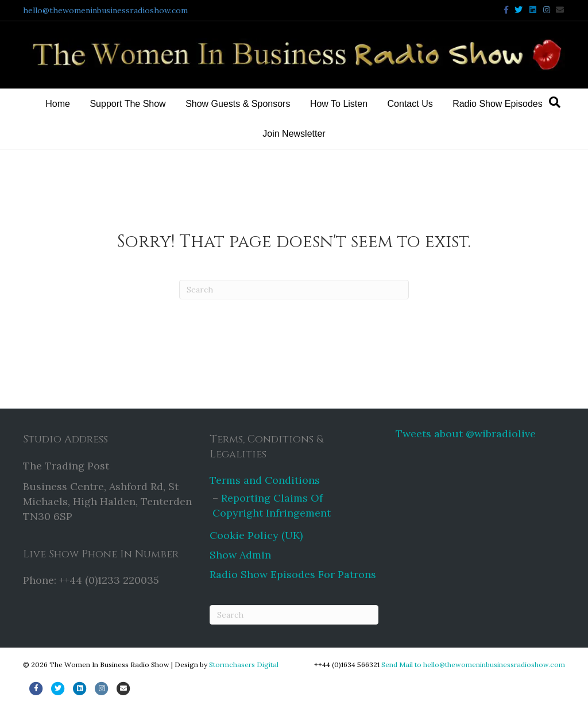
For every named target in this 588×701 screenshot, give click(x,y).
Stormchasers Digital (244, 665)
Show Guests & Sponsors (238, 104)
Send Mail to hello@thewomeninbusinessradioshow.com (473, 665)
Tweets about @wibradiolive (466, 434)
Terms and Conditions (265, 480)
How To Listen (339, 104)
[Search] (555, 102)
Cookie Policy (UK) (256, 535)
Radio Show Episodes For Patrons (293, 574)
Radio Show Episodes (498, 104)
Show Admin (240, 555)
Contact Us (410, 104)
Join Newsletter (294, 134)
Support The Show (127, 104)
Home (58, 104)
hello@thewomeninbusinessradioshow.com (105, 10)
